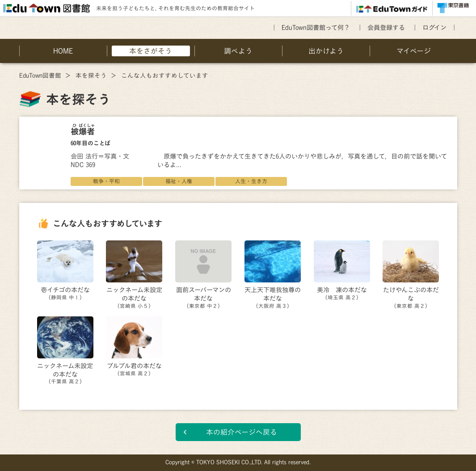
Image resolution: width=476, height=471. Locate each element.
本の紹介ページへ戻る (242, 432)
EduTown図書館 (40, 76)
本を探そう (91, 76)
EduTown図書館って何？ (316, 27)
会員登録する (386, 27)
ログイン (434, 27)
